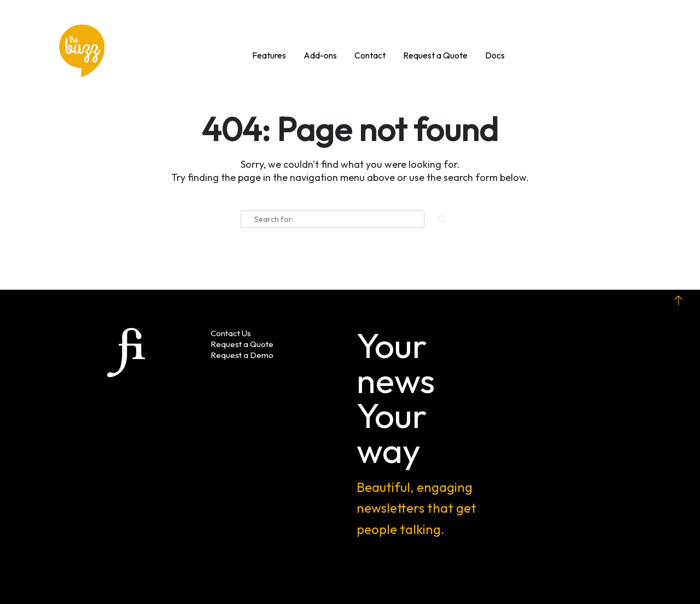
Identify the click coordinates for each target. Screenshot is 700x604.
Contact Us (231, 333)
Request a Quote (242, 344)
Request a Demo (242, 355)
